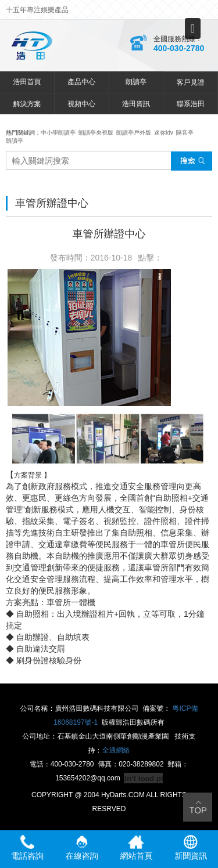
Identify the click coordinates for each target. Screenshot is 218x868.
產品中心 (81, 82)
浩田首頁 (27, 82)
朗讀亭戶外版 (134, 133)
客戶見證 (191, 82)
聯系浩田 (191, 104)
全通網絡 (116, 750)
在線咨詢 (82, 848)
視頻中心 (81, 104)
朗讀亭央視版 (96, 133)
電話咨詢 (27, 848)
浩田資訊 (136, 104)
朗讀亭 (136, 82)
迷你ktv (164, 133)
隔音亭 (185, 133)
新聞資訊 (191, 848)
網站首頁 (136, 848)
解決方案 (27, 104)
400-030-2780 (179, 48)
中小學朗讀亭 (58, 133)
